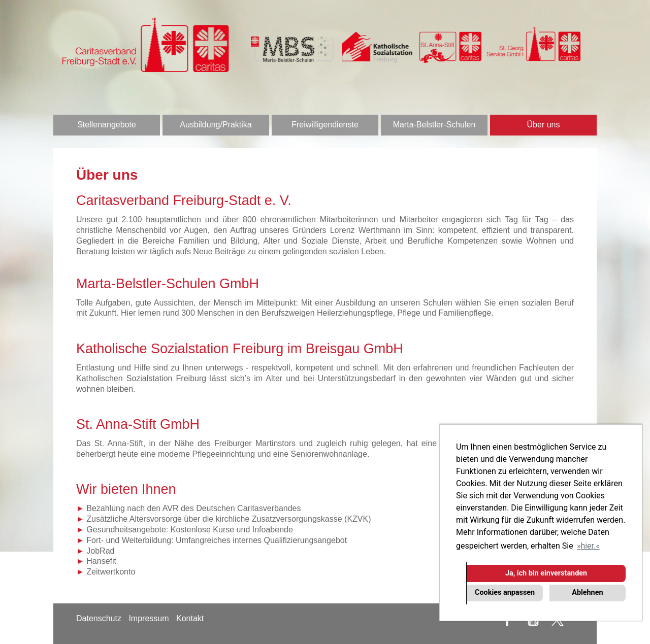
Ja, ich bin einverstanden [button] (546, 573)
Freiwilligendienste (325, 125)
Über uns (544, 125)
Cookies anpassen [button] (505, 592)
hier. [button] (588, 546)
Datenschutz (99, 618)
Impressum (149, 618)
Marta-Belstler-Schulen (434, 125)
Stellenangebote (107, 125)
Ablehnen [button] (587, 592)
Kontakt (190, 618)
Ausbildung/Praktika (216, 125)
